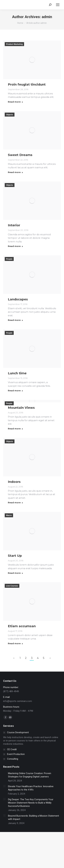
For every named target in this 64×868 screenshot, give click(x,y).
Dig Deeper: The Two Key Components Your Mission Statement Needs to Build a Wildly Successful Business (31, 803)
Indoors (14, 482)
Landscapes (18, 299)
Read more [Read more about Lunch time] (15, 391)
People (9, 259)
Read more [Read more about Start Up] (15, 573)
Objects (10, 115)
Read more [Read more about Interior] (15, 246)
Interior (14, 225)
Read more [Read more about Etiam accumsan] (15, 643)
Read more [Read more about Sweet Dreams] (15, 172)
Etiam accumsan (22, 626)
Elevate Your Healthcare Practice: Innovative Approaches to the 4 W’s (31, 788)
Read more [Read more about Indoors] (15, 502)
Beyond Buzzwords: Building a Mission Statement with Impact (33, 817)
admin (47, 17)
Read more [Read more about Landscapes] (15, 320)
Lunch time (17, 373)
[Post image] (4, 773)
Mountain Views (21, 408)
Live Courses (12, 586)
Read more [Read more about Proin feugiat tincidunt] (15, 102)
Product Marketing (14, 44)
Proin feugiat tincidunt (27, 84)
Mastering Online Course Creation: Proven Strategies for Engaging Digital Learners (30, 775)
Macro (9, 515)
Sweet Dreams (20, 155)
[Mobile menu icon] (58, 5)
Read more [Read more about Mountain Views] (15, 429)
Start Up (15, 556)
